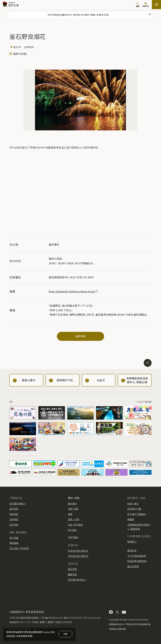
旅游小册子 (133, 504)
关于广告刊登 (145, 402)
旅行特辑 (14, 538)
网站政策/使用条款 (137, 561)
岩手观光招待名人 (77, 580)
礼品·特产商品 (75, 525)
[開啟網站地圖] (156, 5)
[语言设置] (146, 5)
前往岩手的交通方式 (78, 551)
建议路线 (14, 543)
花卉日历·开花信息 (19, 548)
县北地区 (14, 525)
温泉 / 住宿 (74, 519)
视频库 (131, 519)
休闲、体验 (73, 509)
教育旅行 (132, 542)
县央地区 (14, 509)
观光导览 (72, 569)
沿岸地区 (14, 519)
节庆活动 (73, 537)
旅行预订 (72, 530)
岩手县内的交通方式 (78, 556)
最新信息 (132, 550)
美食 (70, 514)
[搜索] (138, 5)
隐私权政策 (133, 566)
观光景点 (72, 504)
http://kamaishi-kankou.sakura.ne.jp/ (74, 291)
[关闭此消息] (150, 14)
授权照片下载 (134, 509)
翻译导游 (72, 574)
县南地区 (14, 514)
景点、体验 (74, 498)
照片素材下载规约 (136, 514)
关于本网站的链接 (136, 556)
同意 (65, 634)
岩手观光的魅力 (17, 504)
